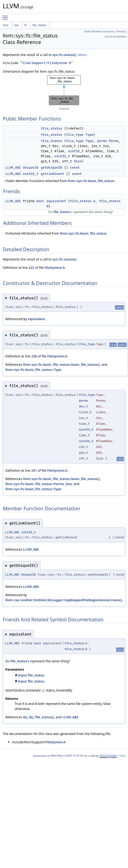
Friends (120, 31)
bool (40, 201)
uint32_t (76, 151)
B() (31, 717)
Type (89, 135)
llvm (6, 25)
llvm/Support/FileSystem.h (47, 63)
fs (26, 25)
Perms (114, 141)
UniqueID (31, 167)
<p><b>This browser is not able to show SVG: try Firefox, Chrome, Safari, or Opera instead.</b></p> (64, 90)
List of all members (116, 37)
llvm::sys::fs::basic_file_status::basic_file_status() (61, 364)
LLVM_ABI (13, 167)
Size (78, 161)
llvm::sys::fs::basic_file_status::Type (33, 370)
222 (31, 268)
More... (83, 55)
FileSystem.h (55, 268)
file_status (39, 25)
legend (64, 109)
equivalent (56, 201)
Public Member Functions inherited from (59, 181)
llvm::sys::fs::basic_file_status (91, 181)
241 (34, 470)
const (75, 167)
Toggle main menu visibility (6, 15)
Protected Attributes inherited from (55, 233)
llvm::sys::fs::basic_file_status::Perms (35, 484)
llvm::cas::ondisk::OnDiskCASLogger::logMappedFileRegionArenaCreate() (64, 600)
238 (34, 356)
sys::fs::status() (64, 55)
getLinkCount (52, 174)
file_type (75, 135)
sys (16, 25)
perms (102, 141)
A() (25, 717)
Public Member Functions (99, 31)
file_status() (45, 717)
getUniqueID (51, 167)
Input (23, 675)
